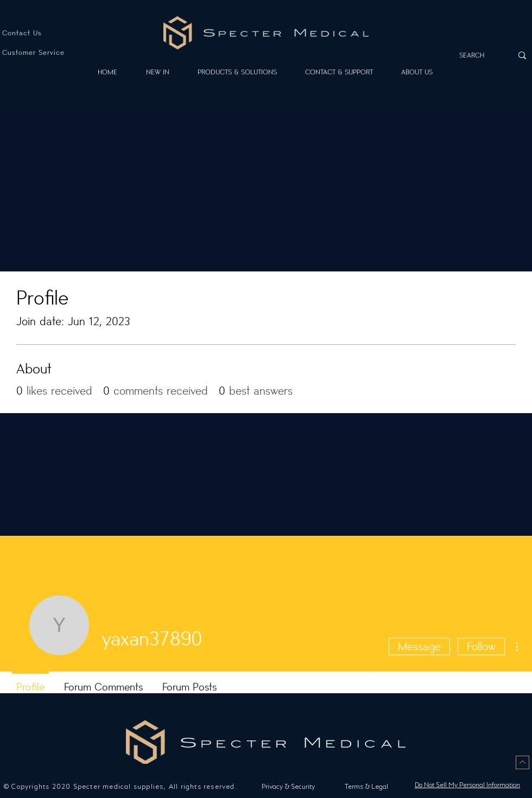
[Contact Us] (39, 33)
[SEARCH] (476, 55)
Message (419, 647)
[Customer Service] (39, 52)
